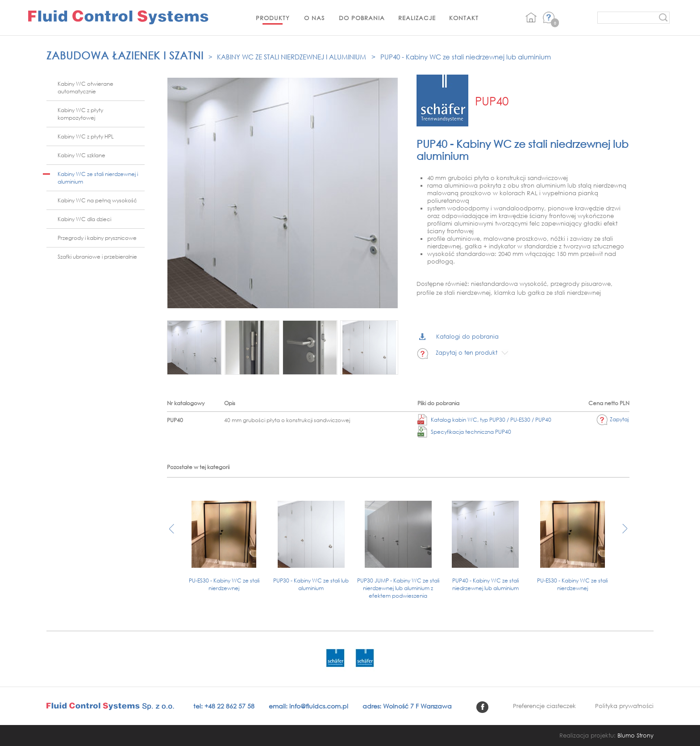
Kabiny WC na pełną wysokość (97, 200)
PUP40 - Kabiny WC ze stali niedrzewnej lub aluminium (466, 57)
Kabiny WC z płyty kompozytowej (80, 114)
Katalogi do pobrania (459, 337)
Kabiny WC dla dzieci (84, 219)
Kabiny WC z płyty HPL (86, 136)
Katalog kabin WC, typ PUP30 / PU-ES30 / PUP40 (484, 420)
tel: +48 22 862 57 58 (224, 706)
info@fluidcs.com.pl (319, 706)
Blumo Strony (635, 736)
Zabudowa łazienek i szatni (125, 55)
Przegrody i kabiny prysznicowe (97, 238)
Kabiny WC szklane (81, 155)
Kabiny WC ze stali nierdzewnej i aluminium (292, 57)
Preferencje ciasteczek (544, 706)
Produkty (273, 18)
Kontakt (464, 18)
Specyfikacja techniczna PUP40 (464, 432)
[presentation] (172, 533)
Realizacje (417, 18)
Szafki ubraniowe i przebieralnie (97, 257)
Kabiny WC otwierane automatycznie (85, 88)
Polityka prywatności (624, 706)
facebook (482, 707)
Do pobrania (362, 18)
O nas (314, 18)
